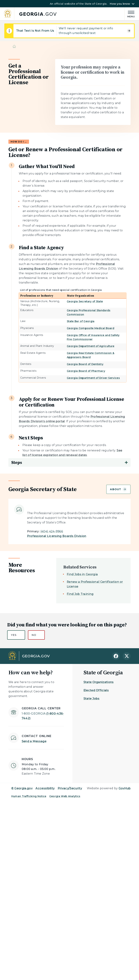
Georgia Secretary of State (85, 301)
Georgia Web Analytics (65, 796)
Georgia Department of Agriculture (91, 346)
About (118, 489)
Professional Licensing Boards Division (57, 536)
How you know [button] (120, 4)
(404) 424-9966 (52, 531)
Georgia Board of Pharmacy (86, 371)
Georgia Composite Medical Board (91, 328)
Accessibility (45, 788)
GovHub (125, 788)
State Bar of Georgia (81, 321)
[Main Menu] (130, 14)
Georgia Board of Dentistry (85, 364)
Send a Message (34, 741)
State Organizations (99, 682)
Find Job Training (80, 594)
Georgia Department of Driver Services (93, 378)
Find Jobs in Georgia (82, 574)
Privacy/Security (70, 788)
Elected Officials (96, 690)
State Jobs (92, 699)
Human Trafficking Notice (29, 796)
